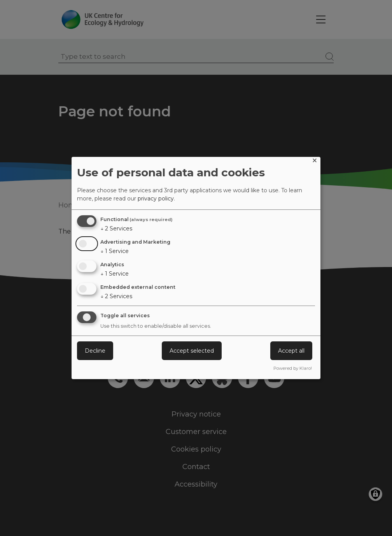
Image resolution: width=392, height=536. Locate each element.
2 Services (116, 228)
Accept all (291, 351)
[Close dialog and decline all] (315, 162)
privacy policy (156, 199)
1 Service (115, 251)
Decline (95, 351)
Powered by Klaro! (293, 368)
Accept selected (192, 351)
